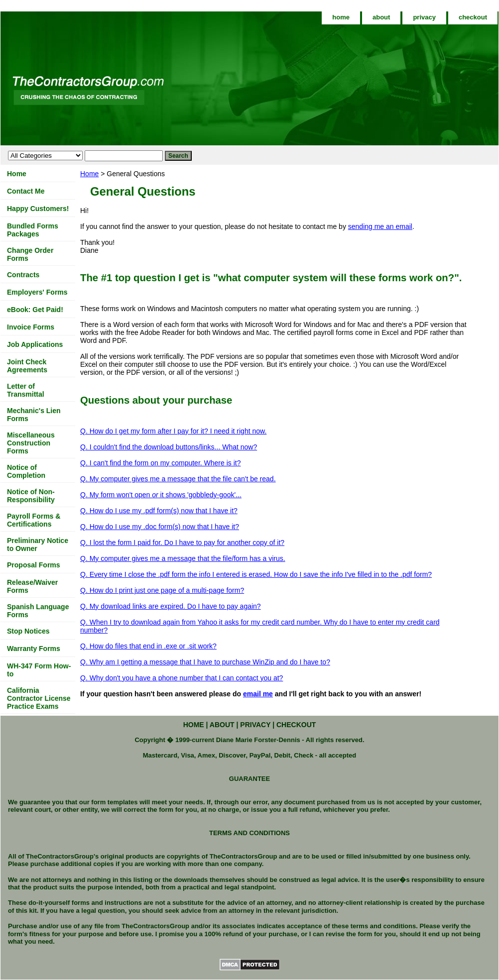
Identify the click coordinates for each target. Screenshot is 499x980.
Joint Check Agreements (27, 366)
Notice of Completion (26, 471)
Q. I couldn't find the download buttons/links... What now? (169, 447)
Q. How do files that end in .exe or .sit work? (148, 646)
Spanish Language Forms (38, 611)
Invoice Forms (31, 327)
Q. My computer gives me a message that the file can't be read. (178, 479)
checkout (473, 17)
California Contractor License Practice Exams (39, 698)
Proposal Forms (34, 565)
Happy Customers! (38, 209)
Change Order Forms (30, 254)
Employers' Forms (37, 292)
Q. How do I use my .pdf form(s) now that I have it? (159, 511)
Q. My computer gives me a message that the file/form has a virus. (183, 558)
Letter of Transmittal (26, 390)
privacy (424, 17)
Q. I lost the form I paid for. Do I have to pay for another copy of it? (182, 543)
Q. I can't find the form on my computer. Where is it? (160, 463)
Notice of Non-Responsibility (31, 496)
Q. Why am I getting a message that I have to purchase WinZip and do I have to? (205, 662)
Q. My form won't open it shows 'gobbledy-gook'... (161, 495)
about (381, 17)
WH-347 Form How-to (39, 670)
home (341, 17)
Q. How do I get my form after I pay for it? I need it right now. (173, 431)
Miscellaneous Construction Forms (31, 443)
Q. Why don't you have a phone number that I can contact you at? (182, 678)
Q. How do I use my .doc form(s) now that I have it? (160, 527)
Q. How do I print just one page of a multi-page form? (162, 590)
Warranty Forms (34, 649)
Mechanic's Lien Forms (34, 415)
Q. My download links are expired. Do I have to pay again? (171, 606)
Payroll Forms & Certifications (34, 520)
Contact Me (26, 191)
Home (89, 174)
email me (258, 694)
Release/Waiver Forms (32, 586)
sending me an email (380, 226)
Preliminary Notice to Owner (38, 544)
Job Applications (35, 344)
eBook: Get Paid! (35, 310)
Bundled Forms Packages (33, 230)
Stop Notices (28, 631)
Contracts (23, 275)
